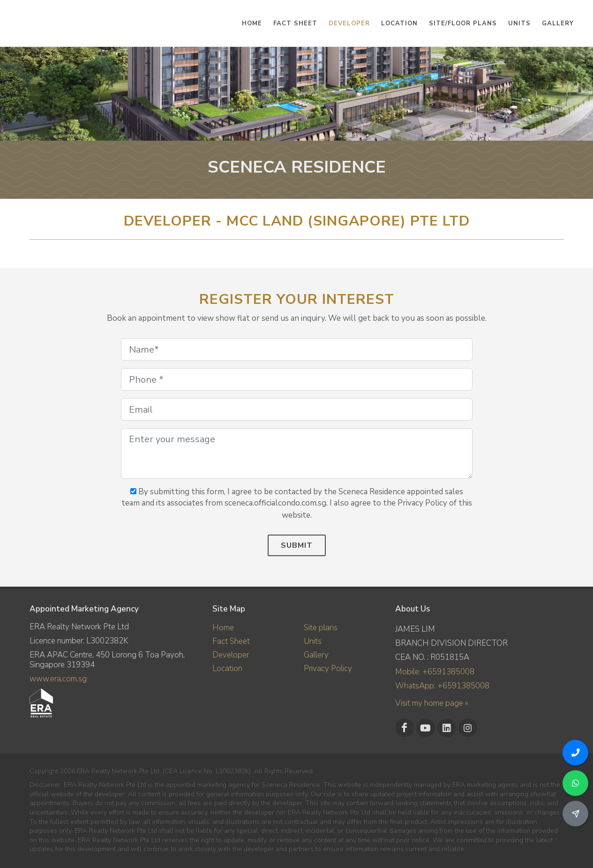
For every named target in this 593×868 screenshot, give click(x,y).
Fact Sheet (231, 641)
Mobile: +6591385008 (435, 672)
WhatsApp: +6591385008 (442, 686)
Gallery (316, 655)
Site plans (321, 628)
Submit (297, 545)
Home (223, 628)
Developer (231, 655)
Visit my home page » (432, 703)
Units (313, 641)
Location (227, 668)
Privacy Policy (328, 668)
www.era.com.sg (58, 679)
